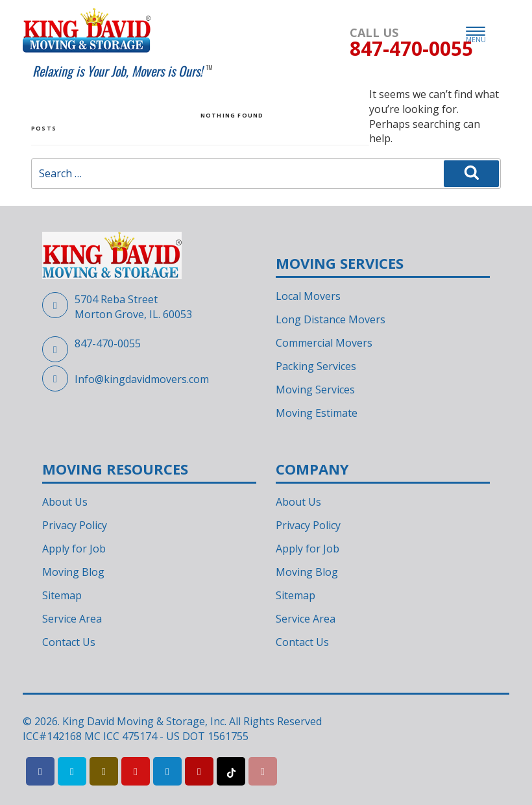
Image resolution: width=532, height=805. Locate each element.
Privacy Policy (75, 525)
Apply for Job (74, 549)
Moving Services (315, 390)
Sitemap (62, 595)
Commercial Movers (324, 343)
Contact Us (69, 642)
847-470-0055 (108, 343)
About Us (65, 502)
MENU (476, 35)
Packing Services (316, 366)
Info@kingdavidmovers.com (142, 379)
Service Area (72, 619)
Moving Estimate (317, 413)
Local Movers (308, 296)
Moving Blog (73, 572)
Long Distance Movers (331, 319)
